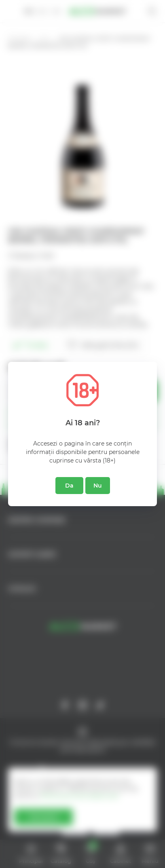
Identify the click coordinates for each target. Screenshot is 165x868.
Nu (98, 486)
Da (69, 486)
